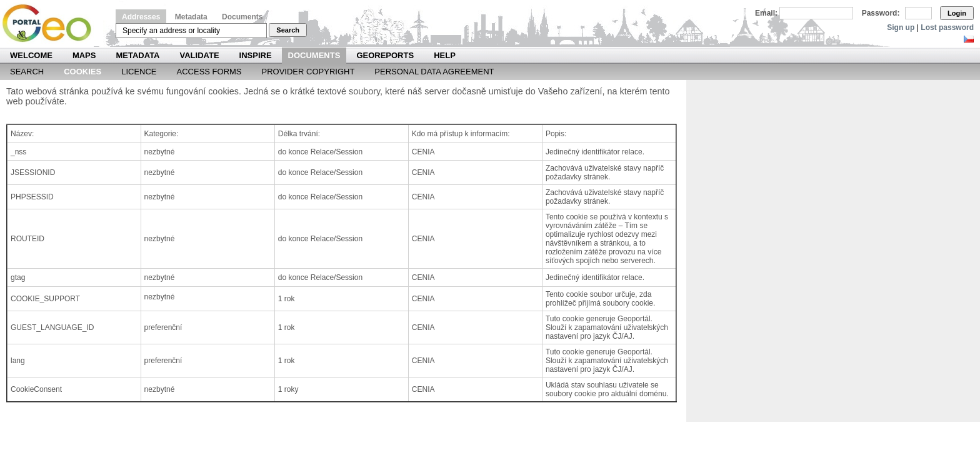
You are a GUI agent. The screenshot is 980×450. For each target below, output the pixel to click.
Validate (200, 55)
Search (288, 30)
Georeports (385, 55)
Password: (881, 13)
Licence (139, 72)
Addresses (141, 17)
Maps (84, 55)
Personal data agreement (434, 72)
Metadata (191, 17)
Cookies (82, 72)
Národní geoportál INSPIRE (52, 23)
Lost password (947, 27)
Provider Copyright (308, 72)
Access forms (209, 72)
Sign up (901, 27)
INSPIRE (256, 55)
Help (445, 55)
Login (957, 13)
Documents (242, 17)
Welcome (31, 55)
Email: (766, 13)
